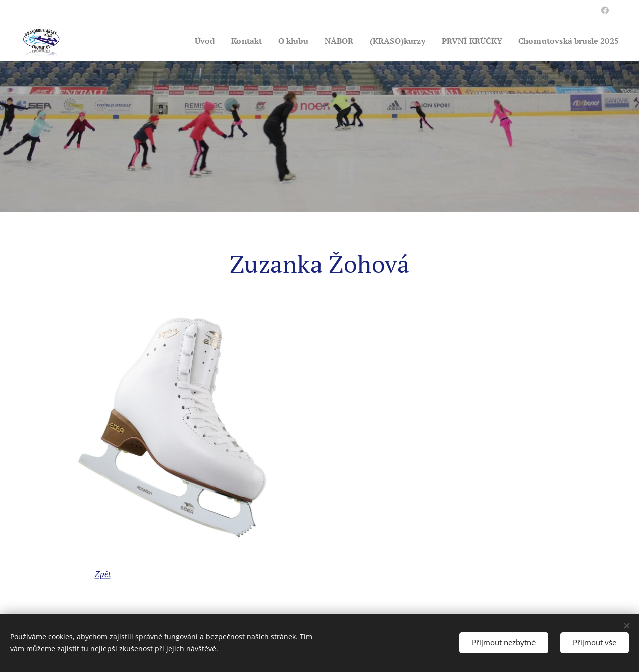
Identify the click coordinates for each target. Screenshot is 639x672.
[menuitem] (186, 41)
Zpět (103, 574)
